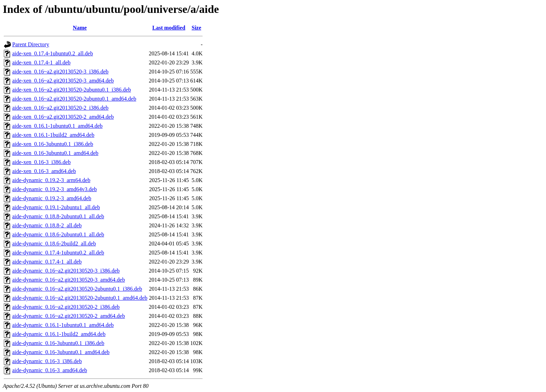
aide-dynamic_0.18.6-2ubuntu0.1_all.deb (58, 234)
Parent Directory (31, 44)
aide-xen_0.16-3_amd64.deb (44, 171)
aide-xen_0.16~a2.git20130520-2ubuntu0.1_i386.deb (72, 90)
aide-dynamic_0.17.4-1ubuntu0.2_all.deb (58, 253)
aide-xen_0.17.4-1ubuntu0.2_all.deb (53, 53)
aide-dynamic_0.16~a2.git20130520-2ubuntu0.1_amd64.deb (80, 298)
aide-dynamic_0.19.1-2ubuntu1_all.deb (56, 207)
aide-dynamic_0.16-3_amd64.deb (50, 370)
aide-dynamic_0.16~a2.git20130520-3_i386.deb (66, 271)
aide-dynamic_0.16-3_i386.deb (47, 361)
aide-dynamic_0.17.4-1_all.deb (47, 262)
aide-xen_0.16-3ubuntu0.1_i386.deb (53, 144)
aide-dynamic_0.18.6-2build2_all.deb (54, 244)
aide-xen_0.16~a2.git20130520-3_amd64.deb (63, 81)
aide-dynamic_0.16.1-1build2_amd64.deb (59, 334)
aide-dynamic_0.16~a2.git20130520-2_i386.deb (66, 307)
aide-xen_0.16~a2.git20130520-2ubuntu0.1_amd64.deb (74, 99)
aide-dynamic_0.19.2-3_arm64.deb (51, 180)
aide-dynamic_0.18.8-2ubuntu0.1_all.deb (58, 216)
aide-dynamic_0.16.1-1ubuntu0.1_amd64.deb (63, 325)
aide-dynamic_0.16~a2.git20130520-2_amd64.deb (69, 316)
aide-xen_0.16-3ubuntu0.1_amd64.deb (55, 153)
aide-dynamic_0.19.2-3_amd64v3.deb (54, 189)
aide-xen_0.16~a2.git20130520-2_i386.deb (60, 108)
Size (196, 28)
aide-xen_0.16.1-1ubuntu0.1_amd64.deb (57, 126)
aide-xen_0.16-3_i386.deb (41, 162)
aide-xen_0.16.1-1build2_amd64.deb (53, 135)
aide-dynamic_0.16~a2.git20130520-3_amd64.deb (69, 280)
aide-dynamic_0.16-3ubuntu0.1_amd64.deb (61, 352)
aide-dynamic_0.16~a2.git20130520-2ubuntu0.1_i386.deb (77, 289)
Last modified (169, 28)
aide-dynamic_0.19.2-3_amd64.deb (52, 198)
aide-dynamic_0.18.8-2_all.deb (47, 225)
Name (80, 28)
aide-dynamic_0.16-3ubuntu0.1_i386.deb (58, 343)
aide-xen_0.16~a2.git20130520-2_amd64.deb (63, 117)
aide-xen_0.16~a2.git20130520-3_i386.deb (60, 72)
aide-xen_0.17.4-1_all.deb (41, 62)
